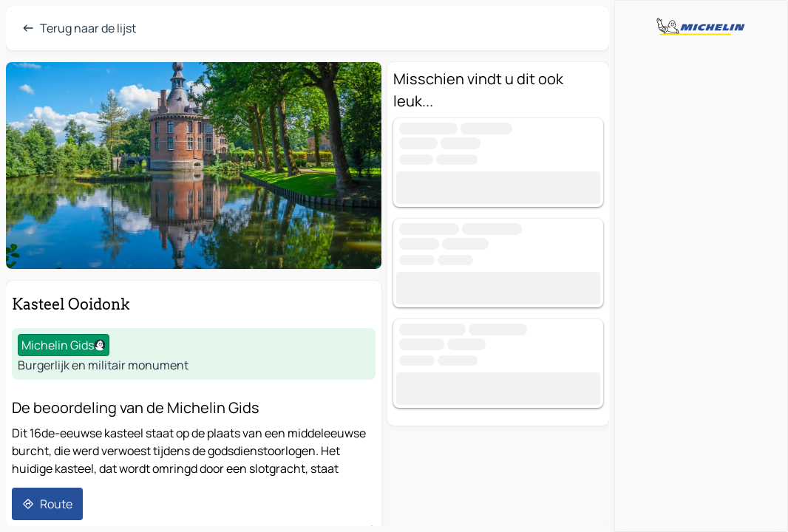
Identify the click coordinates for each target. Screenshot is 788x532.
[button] (194, 166)
